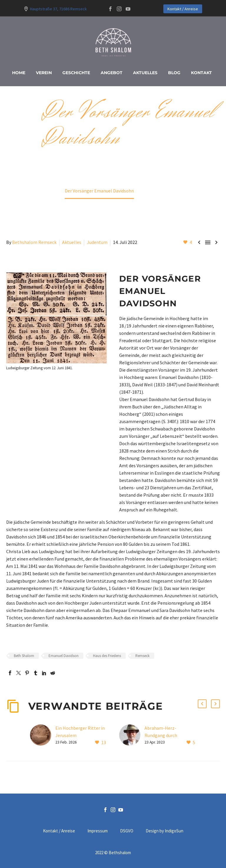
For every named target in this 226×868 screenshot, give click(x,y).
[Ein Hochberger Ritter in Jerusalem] (43, 735)
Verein (44, 73)
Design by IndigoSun (164, 831)
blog (174, 73)
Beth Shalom (24, 656)
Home (19, 73)
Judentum (97, 242)
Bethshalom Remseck (34, 242)
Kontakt (201, 73)
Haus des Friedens (107, 656)
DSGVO (127, 831)
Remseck (142, 656)
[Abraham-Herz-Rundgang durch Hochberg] (132, 735)
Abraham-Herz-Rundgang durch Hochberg (161, 735)
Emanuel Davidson (64, 656)
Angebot (112, 73)
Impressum (98, 831)
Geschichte (76, 73)
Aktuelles (145, 73)
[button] (202, 704)
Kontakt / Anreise (183, 9)
